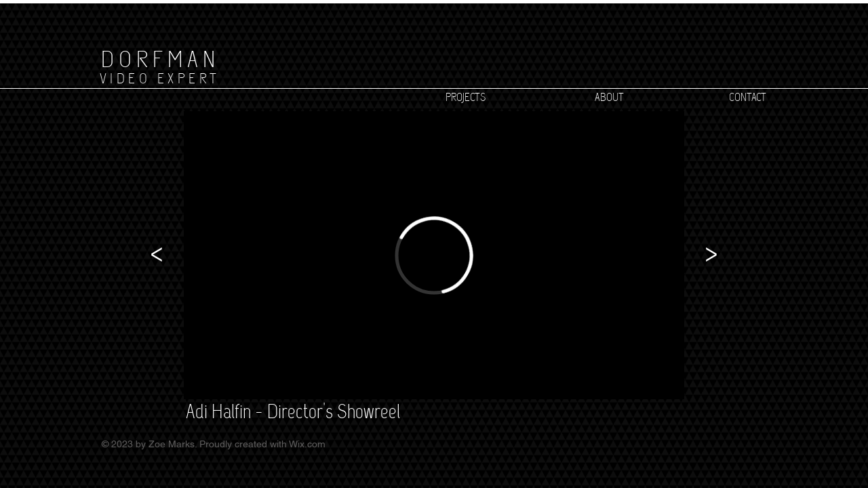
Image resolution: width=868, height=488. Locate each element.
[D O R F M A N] (158, 59)
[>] (711, 255)
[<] (157, 255)
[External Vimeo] (434, 255)
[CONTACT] (747, 98)
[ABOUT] (609, 98)
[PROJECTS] (465, 98)
